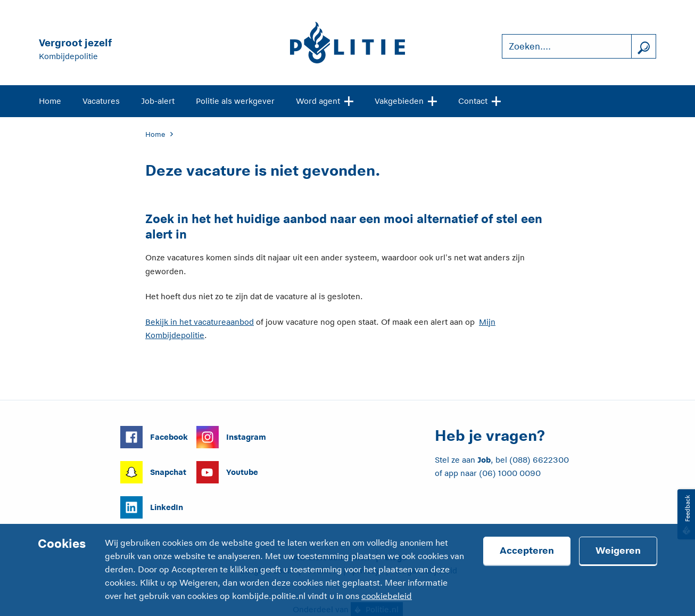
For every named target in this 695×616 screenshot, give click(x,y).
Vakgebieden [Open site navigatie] (406, 100)
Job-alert (158, 101)
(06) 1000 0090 (510, 473)
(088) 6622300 (539, 460)
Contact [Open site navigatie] (479, 100)
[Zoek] (643, 47)
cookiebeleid (387, 596)
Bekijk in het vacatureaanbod (200, 322)
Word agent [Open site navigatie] (325, 100)
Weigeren (618, 551)
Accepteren (527, 551)
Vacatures (101, 101)
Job (484, 460)
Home (50, 101)
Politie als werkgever (235, 101)
